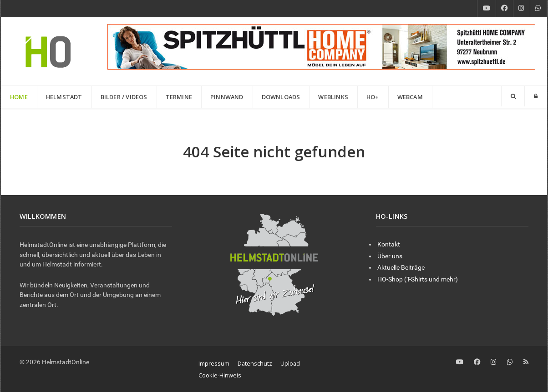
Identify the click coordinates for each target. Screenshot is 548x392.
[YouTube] (487, 9)
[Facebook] (505, 9)
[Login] (536, 96)
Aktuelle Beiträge (401, 268)
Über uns (390, 256)
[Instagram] (522, 9)
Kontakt (389, 244)
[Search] (513, 96)
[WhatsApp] (538, 9)
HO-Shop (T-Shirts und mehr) (418, 279)
